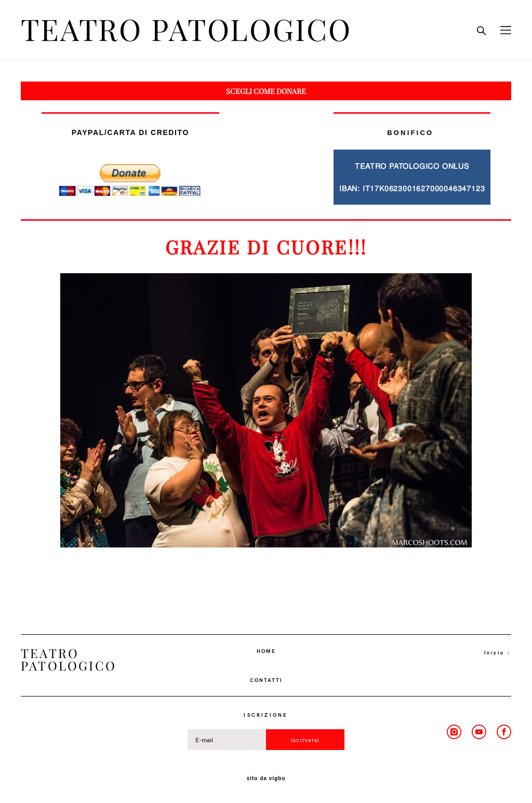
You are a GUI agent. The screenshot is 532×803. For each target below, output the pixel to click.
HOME (266, 651)
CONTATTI (266, 680)
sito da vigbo (266, 779)
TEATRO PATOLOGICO (186, 30)
